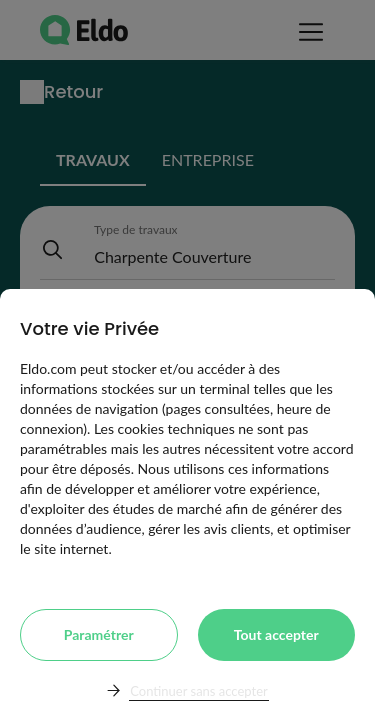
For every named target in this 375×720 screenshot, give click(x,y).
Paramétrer (99, 634)
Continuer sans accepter (198, 691)
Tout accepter (276, 634)
